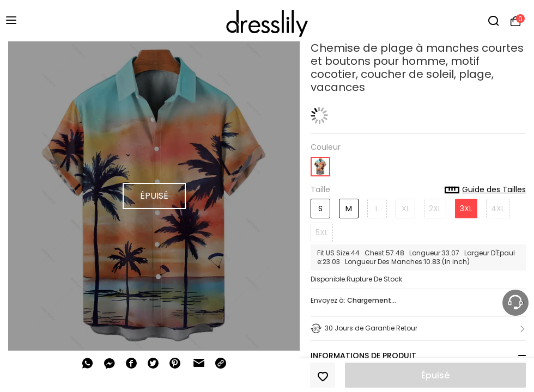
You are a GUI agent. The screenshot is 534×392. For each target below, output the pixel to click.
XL (406, 209)
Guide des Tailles (485, 190)
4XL (498, 209)
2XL (435, 209)
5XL (322, 232)
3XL (466, 209)
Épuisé (435, 375)
